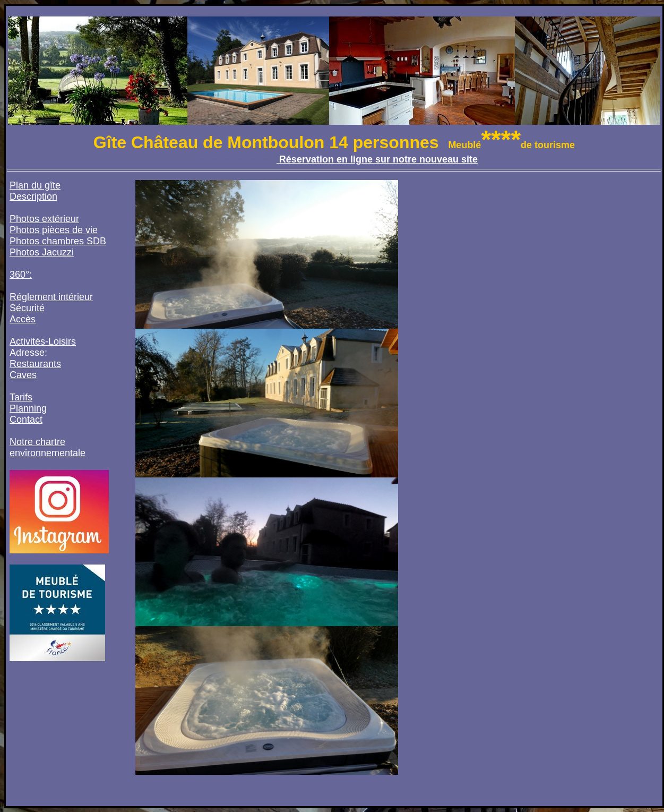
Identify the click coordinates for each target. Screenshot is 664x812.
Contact (26, 420)
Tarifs (21, 397)
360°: (21, 275)
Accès (23, 319)
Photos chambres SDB (58, 241)
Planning (28, 408)
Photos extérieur (44, 219)
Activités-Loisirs (43, 341)
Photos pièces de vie (54, 230)
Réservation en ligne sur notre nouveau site (377, 159)
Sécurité (27, 308)
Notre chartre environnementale (48, 447)
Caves (23, 375)
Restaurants (35, 364)
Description (33, 196)
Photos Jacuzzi (42, 252)
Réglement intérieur (51, 297)
